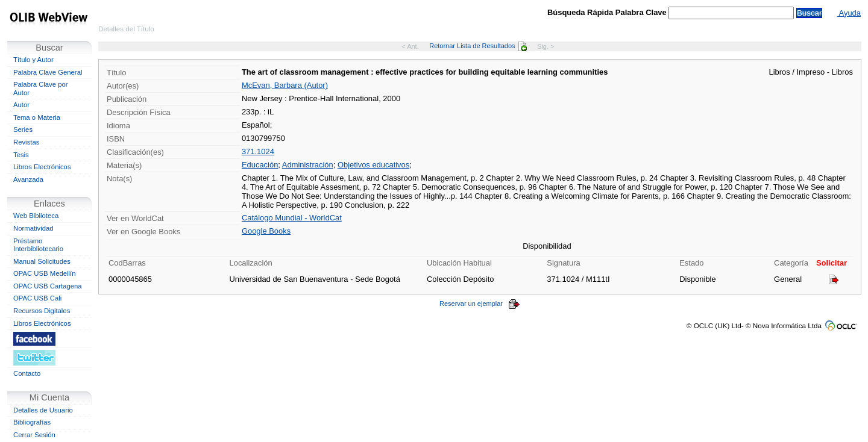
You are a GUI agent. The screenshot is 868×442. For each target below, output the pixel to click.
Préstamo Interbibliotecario (38, 245)
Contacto (27, 373)
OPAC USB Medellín (45, 273)
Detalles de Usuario (43, 410)
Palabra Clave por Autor (41, 89)
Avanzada (28, 179)
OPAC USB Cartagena (48, 286)
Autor (21, 105)
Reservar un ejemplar (480, 303)
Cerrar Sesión (34, 435)
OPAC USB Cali (37, 298)
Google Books (266, 231)
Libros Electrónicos (42, 167)
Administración (308, 165)
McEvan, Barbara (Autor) (285, 85)
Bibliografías (32, 422)
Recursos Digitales (42, 311)
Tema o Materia (37, 117)
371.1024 (258, 151)
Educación (260, 165)
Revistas (26, 142)
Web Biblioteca (36, 216)
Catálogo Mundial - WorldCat (292, 218)
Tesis (21, 155)
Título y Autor (33, 60)
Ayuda (849, 13)
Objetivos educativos (373, 165)
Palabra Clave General (48, 72)
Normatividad (33, 228)
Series (23, 129)
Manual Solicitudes (42, 261)
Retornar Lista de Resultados (478, 46)
